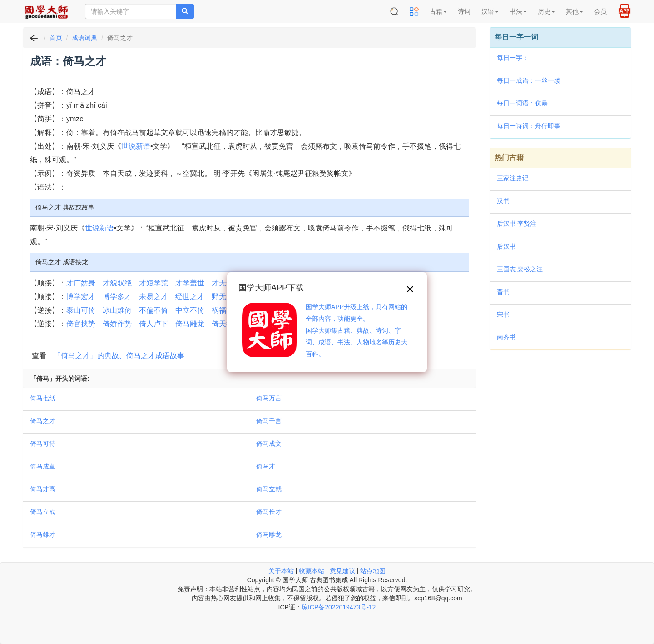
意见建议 (342, 571)
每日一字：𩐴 (513, 58)
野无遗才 (226, 297)
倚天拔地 (226, 324)
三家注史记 (513, 178)
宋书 (503, 315)
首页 (56, 38)
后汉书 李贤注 (517, 224)
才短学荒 (154, 283)
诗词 (464, 11)
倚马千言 (269, 421)
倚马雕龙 (190, 324)
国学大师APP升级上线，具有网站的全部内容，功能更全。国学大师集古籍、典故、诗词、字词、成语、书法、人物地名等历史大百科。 (357, 330)
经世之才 (190, 297)
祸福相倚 (226, 310)
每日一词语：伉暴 (522, 103)
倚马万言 (269, 398)
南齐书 (506, 337)
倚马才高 (43, 489)
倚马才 (266, 466)
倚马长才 (269, 512)
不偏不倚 (154, 310)
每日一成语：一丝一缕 (529, 80)
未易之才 (154, 297)
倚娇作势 (117, 324)
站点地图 (373, 571)
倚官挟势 (81, 324)
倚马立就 (269, 489)
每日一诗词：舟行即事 (529, 126)
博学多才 (117, 297)
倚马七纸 (43, 398)
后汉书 (506, 246)
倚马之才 (43, 421)
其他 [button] (575, 11)
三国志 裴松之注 (520, 269)
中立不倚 (190, 310)
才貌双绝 (117, 283)
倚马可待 (43, 444)
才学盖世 (190, 283)
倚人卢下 (154, 324)
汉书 (503, 201)
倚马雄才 (43, 534)
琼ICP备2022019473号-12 (339, 607)
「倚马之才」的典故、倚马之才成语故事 (119, 356)
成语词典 (84, 38)
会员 (600, 11)
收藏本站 (312, 571)
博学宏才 (81, 297)
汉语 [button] (490, 11)
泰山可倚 (81, 310)
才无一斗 (226, 283)
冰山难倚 (117, 310)
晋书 (503, 292)
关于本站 (281, 571)
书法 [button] (518, 11)
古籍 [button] (438, 11)
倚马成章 (43, 466)
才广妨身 (81, 283)
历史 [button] (546, 11)
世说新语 (136, 146)
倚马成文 (269, 444)
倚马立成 (43, 512)
